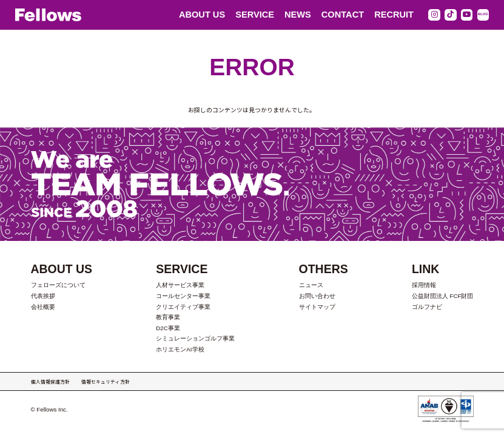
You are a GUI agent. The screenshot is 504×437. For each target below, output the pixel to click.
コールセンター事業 (183, 296)
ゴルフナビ (427, 307)
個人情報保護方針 (50, 381)
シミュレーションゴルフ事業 (195, 338)
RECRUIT (394, 15)
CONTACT (343, 15)
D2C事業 (168, 328)
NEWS (298, 15)
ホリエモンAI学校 (180, 349)
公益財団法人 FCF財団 (443, 296)
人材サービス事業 (180, 285)
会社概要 (43, 307)
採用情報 (424, 285)
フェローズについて (58, 285)
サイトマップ (317, 307)
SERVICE (255, 15)
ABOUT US (202, 15)
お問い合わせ (317, 296)
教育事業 (168, 317)
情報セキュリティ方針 (106, 381)
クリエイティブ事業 (183, 307)
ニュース (311, 285)
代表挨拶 (43, 296)
